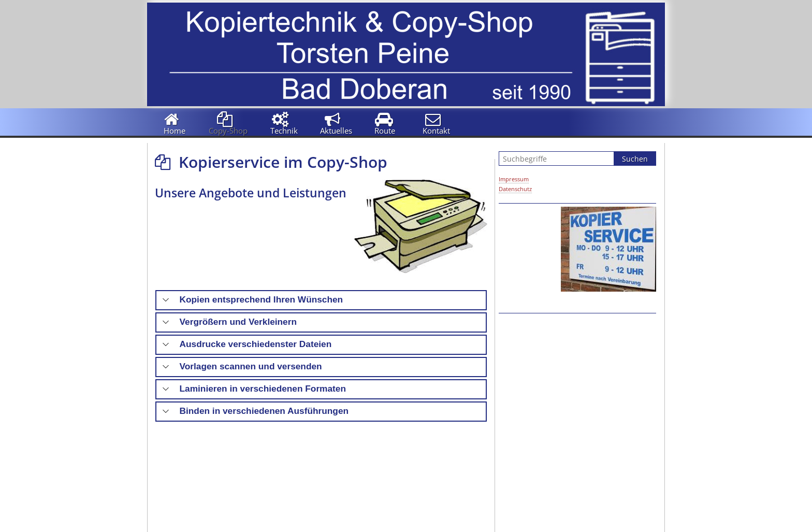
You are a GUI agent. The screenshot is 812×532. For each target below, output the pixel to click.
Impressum (514, 179)
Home (175, 131)
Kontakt (436, 131)
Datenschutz (515, 189)
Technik (284, 131)
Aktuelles (336, 131)
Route (385, 131)
